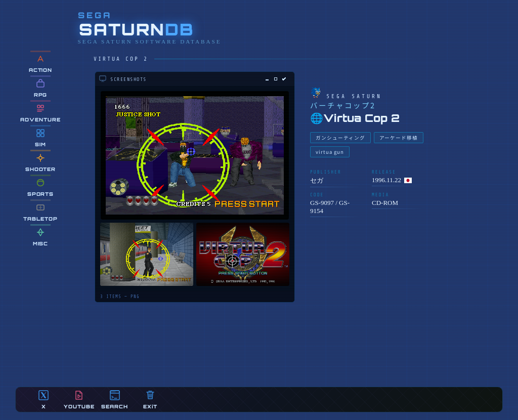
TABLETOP (40, 212)
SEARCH (115, 400)
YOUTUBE (79, 400)
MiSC (41, 237)
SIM (40, 137)
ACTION (41, 63)
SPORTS (41, 187)
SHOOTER (41, 162)
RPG (41, 88)
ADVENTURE (40, 113)
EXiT (150, 400)
